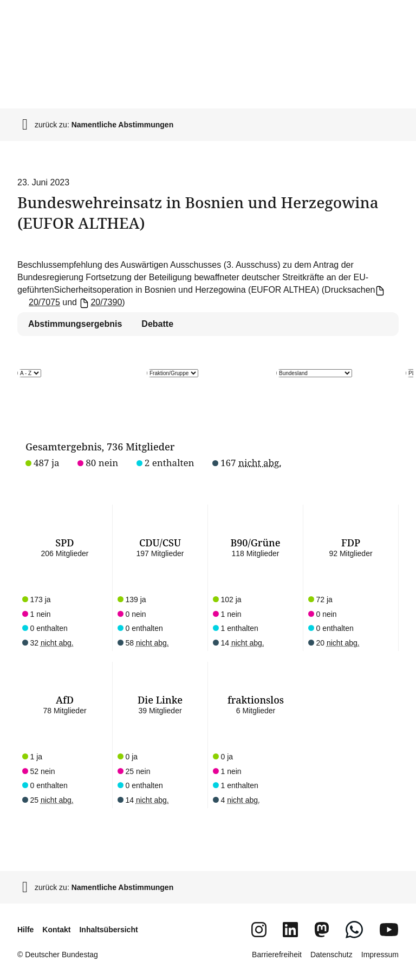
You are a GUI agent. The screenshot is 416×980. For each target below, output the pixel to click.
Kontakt (56, 930)
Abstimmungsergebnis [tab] (75, 324)
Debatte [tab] (157, 324)
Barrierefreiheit (277, 955)
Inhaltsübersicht (108, 930)
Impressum (380, 955)
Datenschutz (331, 955)
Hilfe (25, 930)
